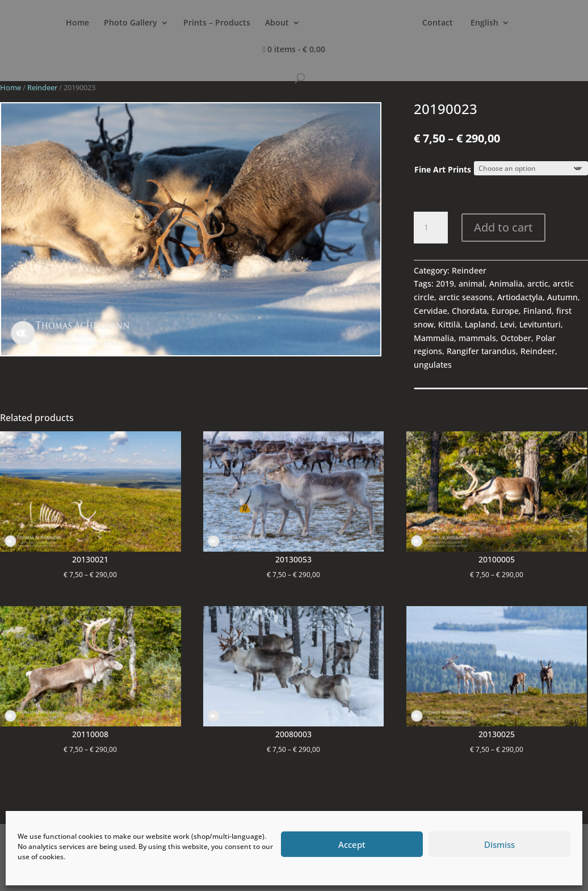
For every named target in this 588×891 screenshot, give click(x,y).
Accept (352, 844)
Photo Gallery (136, 23)
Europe (505, 311)
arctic (538, 283)
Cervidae (430, 311)
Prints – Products (222, 23)
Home (83, 23)
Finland (537, 311)
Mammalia (434, 338)
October (516, 338)
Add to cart (503, 227)
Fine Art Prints (443, 169)
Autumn (562, 297)
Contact (489, 23)
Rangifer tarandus (481, 351)
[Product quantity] (431, 228)
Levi (507, 324)
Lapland (480, 324)
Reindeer (42, 87)
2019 (445, 283)
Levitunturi (540, 324)
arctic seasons (466, 297)
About (282, 23)
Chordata (469, 311)
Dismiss (499, 844)
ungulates (433, 365)
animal (472, 283)
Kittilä (449, 324)
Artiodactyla (520, 297)
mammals (477, 338)
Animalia (506, 283)
